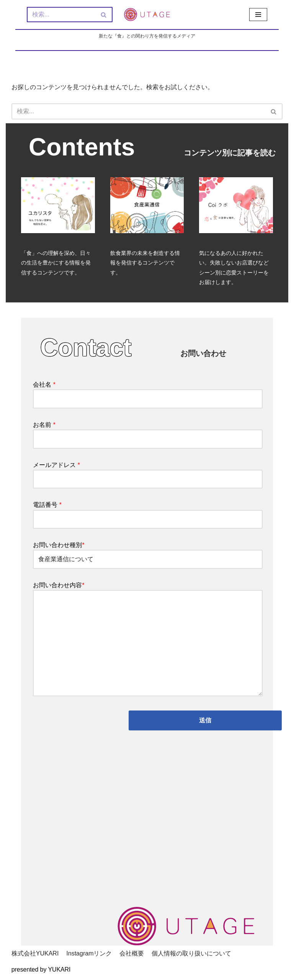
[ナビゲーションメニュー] (258, 15)
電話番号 (148, 513)
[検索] (61, 15)
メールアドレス (148, 473)
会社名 (148, 392)
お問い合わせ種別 (148, 553)
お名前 (148, 433)
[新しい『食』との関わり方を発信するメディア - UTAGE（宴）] (147, 15)
